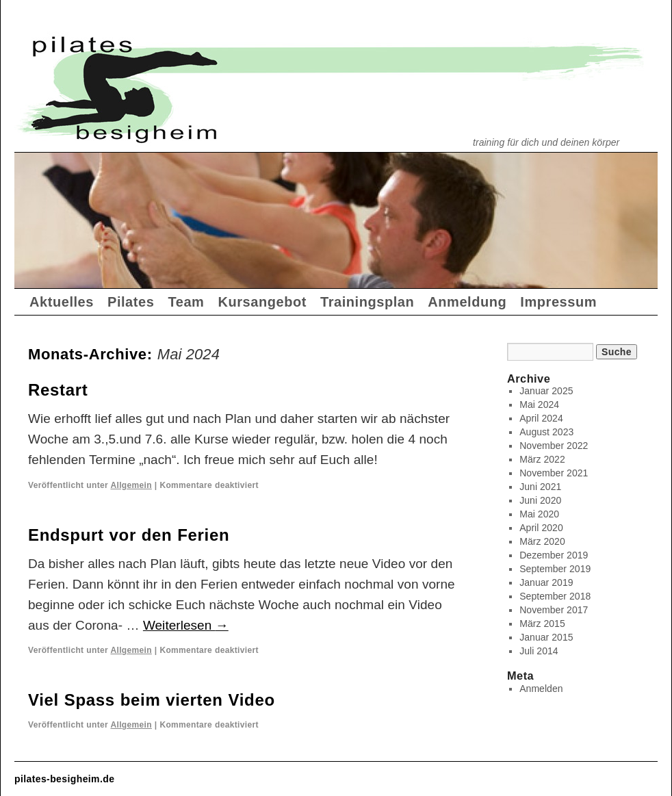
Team (186, 302)
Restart (58, 390)
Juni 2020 (540, 500)
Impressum (558, 302)
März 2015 (542, 624)
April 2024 (541, 418)
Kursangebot (262, 302)
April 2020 (541, 528)
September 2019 (555, 569)
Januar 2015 (546, 637)
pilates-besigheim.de (64, 779)
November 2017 (554, 610)
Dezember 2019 (554, 555)
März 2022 (542, 459)
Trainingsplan (367, 302)
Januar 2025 (546, 391)
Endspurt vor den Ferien (129, 535)
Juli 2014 (539, 651)
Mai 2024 (539, 405)
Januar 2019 (546, 582)
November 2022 (554, 446)
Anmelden (541, 689)
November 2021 (554, 473)
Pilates (131, 302)
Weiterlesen (186, 625)
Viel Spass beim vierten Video (152, 700)
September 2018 (555, 596)
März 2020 (542, 541)
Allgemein (131, 485)
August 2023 (546, 432)
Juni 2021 (540, 487)
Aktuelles (62, 302)
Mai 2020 (539, 514)
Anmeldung (467, 302)
